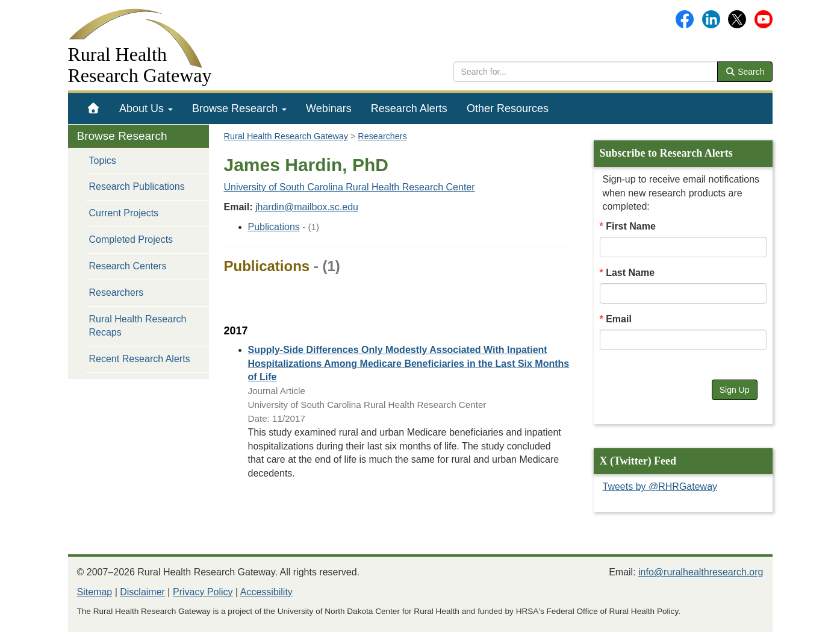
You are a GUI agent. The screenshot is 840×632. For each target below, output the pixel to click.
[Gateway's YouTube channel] (764, 18)
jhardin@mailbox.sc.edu (307, 207)
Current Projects (124, 213)
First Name (631, 226)
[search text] (586, 72)
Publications (274, 227)
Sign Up (735, 390)
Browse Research (239, 108)
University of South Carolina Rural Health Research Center (350, 187)
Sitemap (95, 592)
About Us (146, 108)
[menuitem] (94, 108)
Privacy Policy (203, 592)
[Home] (94, 108)
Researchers (117, 293)
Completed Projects (131, 239)
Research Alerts (409, 108)
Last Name (630, 273)
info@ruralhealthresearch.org (701, 572)
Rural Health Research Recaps (138, 326)
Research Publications (137, 186)
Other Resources (508, 108)
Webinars (329, 108)
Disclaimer (142, 592)
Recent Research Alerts (140, 359)
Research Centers (128, 266)
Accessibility (266, 592)
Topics (103, 161)
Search (745, 72)
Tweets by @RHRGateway (660, 487)
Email (619, 319)
